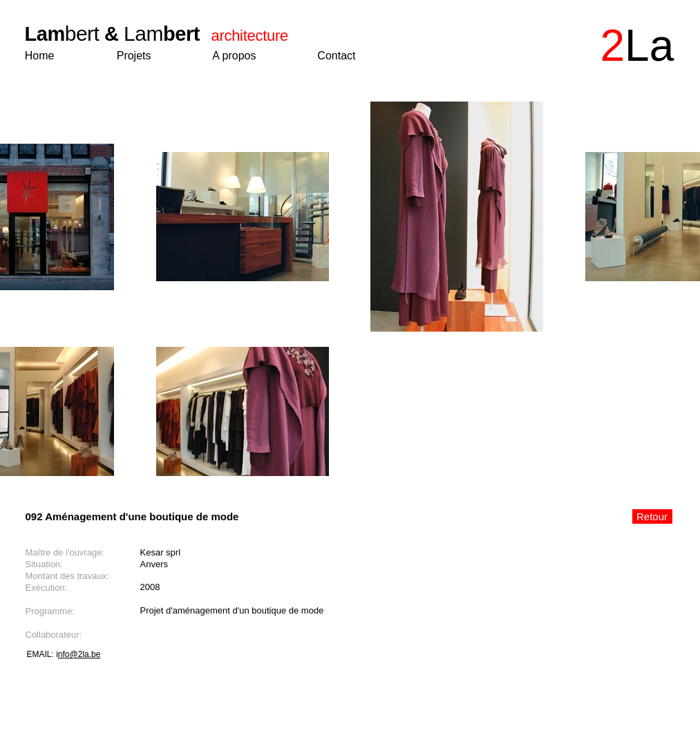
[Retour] (652, 516)
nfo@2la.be (79, 654)
